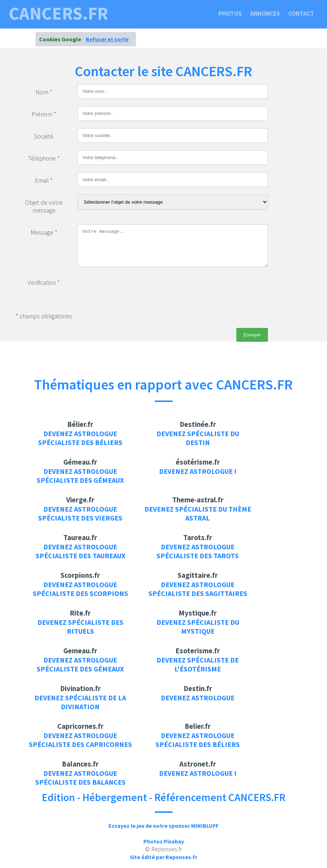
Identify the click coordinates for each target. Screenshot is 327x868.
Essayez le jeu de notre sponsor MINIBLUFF (163, 826)
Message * (44, 232)
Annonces (265, 14)
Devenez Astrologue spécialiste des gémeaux (80, 476)
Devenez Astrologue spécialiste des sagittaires (198, 589)
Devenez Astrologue (198, 698)
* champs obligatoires (44, 316)
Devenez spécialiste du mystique (198, 627)
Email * (44, 181)
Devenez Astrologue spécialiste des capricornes (80, 740)
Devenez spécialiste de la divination (80, 702)
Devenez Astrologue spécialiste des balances (80, 778)
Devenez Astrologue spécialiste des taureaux (80, 551)
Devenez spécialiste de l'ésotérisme (198, 664)
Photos (230, 14)
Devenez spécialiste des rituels (80, 627)
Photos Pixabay (164, 841)
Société (44, 136)
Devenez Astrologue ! (198, 471)
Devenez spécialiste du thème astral (198, 513)
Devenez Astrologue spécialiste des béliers (80, 438)
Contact (301, 14)
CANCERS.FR (59, 14)
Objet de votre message (44, 206)
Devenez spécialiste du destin (198, 438)
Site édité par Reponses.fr (163, 857)
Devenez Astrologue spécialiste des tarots (198, 551)
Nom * (44, 92)
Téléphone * (44, 158)
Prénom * (44, 114)
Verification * (44, 283)
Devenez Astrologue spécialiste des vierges (80, 513)
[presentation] (132, 288)
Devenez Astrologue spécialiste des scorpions (80, 589)
